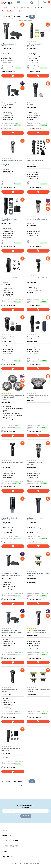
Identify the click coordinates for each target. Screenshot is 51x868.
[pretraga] (32, 3)
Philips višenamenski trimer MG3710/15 (11, 750)
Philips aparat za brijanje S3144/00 (10, 691)
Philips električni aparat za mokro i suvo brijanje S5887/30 (12, 574)
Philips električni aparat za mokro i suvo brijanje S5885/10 (37, 632)
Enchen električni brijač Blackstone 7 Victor (35, 519)
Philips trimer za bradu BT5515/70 (35, 338)
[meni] (19, 3)
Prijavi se (26, 816)
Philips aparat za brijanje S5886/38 (10, 45)
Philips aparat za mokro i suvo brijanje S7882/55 (12, 104)
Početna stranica (6, 7)
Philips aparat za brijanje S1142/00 (35, 104)
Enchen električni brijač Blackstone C (35, 464)
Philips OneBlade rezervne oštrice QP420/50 (38, 574)
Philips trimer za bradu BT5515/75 (9, 220)
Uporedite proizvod (8, 71)
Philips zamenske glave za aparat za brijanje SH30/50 (13, 397)
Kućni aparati (16, 7)
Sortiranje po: (6, 17)
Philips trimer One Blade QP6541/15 (35, 45)
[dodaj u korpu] (13, 76)
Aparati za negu (25, 7)
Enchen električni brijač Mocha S (12, 463)
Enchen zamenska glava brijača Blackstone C (38, 397)
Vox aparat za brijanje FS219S (37, 278)
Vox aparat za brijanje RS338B (12, 160)
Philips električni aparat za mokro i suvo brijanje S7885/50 (12, 632)
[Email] (25, 811)
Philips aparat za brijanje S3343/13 (10, 338)
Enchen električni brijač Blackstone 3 (9, 519)
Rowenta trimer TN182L (9, 278)
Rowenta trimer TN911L (35, 160)
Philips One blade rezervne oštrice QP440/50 (38, 691)
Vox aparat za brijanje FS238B (37, 219)
